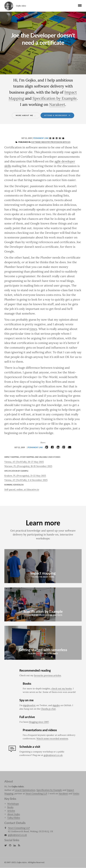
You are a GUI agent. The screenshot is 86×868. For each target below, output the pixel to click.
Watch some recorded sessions (52, 739)
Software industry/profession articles (51, 142)
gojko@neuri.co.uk (53, 755)
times (33, 329)
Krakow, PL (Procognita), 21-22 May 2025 (25, 476)
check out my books (62, 689)
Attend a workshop (57, 115)
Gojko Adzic (9, 6)
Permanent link (41, 138)
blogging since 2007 (39, 722)
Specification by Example (55, 98)
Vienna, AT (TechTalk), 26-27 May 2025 (24, 462)
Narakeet (57, 104)
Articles (11, 811)
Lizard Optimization (25, 790)
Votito (76, 794)
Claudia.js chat (48, 709)
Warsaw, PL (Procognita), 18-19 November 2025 (28, 466)
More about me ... (26, 115)
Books (10, 807)
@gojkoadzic (29, 705)
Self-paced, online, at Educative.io (22, 489)
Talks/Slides (14, 818)
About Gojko (14, 814)
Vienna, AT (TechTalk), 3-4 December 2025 (26, 480)
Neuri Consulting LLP (36, 794)
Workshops (13, 804)
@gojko (56, 705)
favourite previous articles (47, 676)
